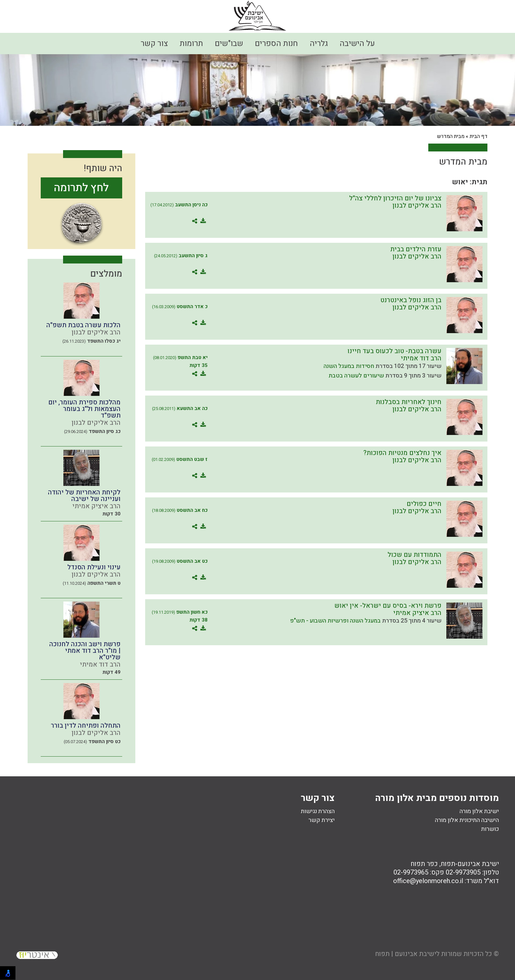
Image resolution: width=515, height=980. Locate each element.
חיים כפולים (424, 504)
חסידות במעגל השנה (349, 366)
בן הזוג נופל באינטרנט (411, 300)
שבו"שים (229, 44)
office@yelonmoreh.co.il (428, 881)
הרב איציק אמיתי (417, 613)
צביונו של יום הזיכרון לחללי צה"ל (395, 198)
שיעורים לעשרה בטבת (356, 376)
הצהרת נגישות (318, 811)
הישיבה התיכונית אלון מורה (467, 820)
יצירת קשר (322, 820)
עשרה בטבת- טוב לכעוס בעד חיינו (394, 351)
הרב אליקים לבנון (417, 205)
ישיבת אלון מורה (479, 811)
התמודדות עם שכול (414, 555)
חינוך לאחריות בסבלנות (409, 402)
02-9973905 (463, 872)
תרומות (191, 44)
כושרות (490, 829)
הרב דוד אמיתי (421, 358)
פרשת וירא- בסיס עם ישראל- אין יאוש (388, 606)
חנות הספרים (276, 44)
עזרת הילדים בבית (416, 249)
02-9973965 (411, 872)
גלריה (319, 44)
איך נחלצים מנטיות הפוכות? (402, 453)
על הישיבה (357, 44)
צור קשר (154, 44)
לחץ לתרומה (81, 188)
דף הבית (479, 136)
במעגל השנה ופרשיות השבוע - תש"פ (335, 621)
